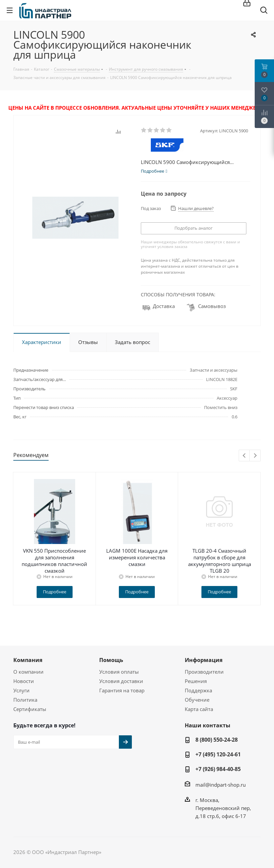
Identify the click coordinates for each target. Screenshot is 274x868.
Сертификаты (30, 709)
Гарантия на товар (122, 690)
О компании (28, 672)
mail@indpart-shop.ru (221, 785)
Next (255, 456)
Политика (25, 700)
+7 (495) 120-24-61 (218, 754)
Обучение (197, 700)
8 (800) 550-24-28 (217, 740)
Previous (245, 456)
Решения (196, 681)
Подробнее (55, 592)
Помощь (111, 660)
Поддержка (198, 690)
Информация (204, 660)
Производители (204, 672)
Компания (28, 660)
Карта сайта (199, 709)
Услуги (21, 690)
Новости (24, 681)
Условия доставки (121, 681)
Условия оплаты (119, 672)
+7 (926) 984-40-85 (218, 769)
